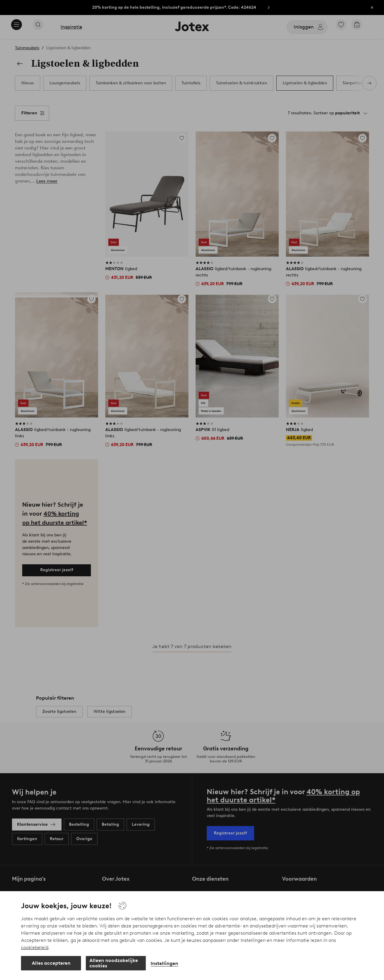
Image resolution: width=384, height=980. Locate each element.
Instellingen (164, 963)
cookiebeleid (35, 947)
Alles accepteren (51, 963)
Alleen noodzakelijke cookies (114, 963)
